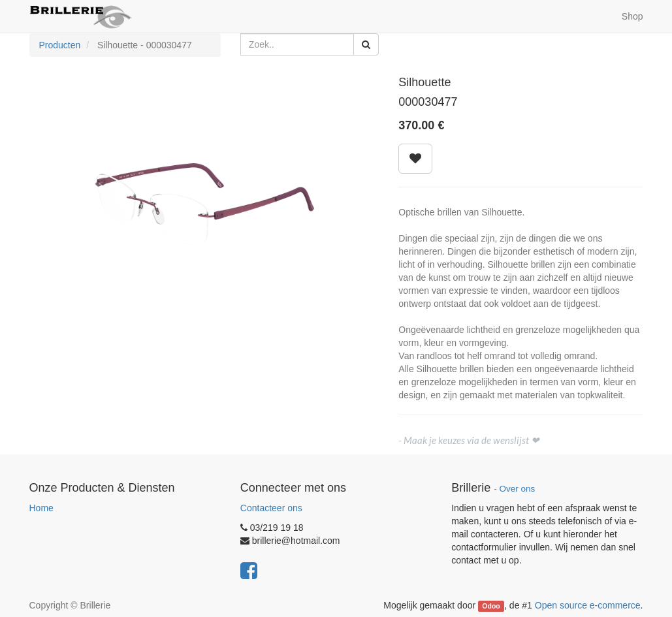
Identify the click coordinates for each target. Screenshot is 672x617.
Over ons (517, 489)
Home (41, 508)
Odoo (491, 606)
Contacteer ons (271, 508)
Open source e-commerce (588, 605)
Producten (60, 45)
